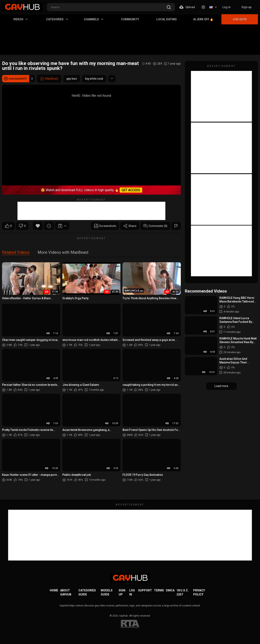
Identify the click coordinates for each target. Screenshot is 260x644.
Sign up (246, 7)
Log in (226, 7)
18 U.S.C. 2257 (183, 592)
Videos (20, 19)
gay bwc (72, 79)
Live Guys (240, 19)
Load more (221, 386)
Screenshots (105, 226)
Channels (94, 19)
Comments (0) (155, 226)
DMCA (170, 590)
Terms (159, 590)
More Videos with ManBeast (63, 253)
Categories (57, 19)
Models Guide (107, 592)
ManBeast (49, 79)
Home (54, 590)
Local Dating (167, 19)
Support (145, 590)
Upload (187, 7)
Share (130, 226)
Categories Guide (87, 592)
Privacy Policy (199, 592)
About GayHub (66, 592)
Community (130, 19)
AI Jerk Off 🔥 (203, 19)
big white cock (94, 79)
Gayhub (123, 616)
